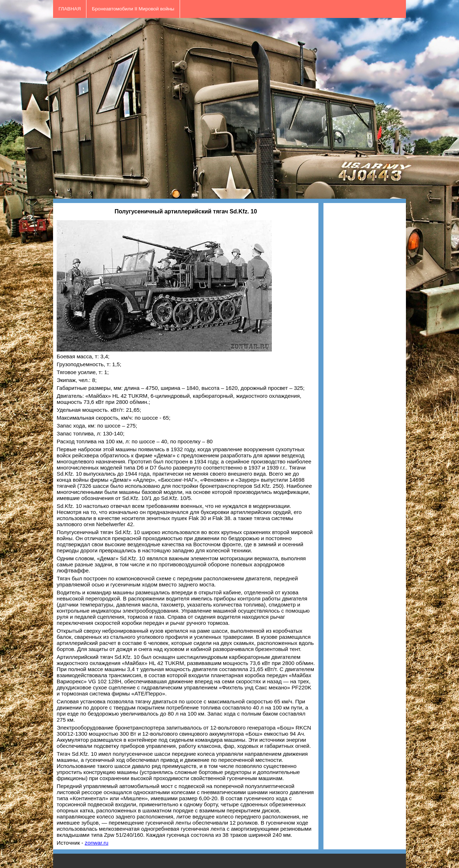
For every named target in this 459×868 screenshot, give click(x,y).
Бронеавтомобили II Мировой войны (133, 9)
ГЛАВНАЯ (70, 9)
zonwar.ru (96, 843)
